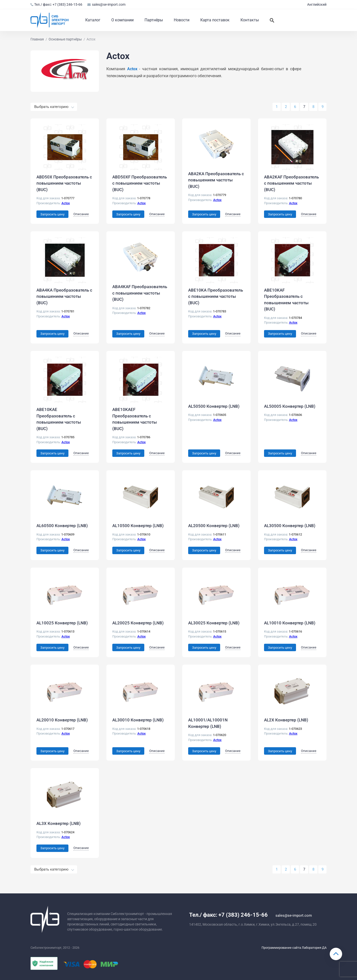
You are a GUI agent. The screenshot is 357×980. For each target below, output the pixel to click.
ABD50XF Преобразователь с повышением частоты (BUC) (140, 183)
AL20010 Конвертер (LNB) (62, 720)
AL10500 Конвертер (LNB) (138, 526)
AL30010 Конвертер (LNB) (138, 720)
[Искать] (272, 20)
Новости (182, 20)
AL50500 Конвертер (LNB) (214, 406)
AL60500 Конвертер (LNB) (62, 526)
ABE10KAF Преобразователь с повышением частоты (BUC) (286, 300)
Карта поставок (215, 20)
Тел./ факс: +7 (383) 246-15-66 (56, 4)
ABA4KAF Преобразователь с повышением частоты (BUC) (140, 293)
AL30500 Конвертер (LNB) (290, 526)
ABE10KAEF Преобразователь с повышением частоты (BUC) (135, 419)
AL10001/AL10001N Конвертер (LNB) (208, 723)
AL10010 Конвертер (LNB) (290, 623)
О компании (122, 20)
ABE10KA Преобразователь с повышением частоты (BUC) (216, 296)
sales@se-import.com (106, 4)
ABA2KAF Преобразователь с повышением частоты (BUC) (291, 183)
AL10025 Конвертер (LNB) (62, 623)
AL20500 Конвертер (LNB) (214, 526)
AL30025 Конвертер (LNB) (214, 623)
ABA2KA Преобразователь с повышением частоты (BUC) (216, 180)
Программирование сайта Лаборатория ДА (294, 948)
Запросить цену (52, 214)
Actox (66, 203)
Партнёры (154, 20)
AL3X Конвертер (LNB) (59, 823)
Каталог (93, 20)
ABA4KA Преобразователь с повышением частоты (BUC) (64, 296)
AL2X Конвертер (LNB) (286, 720)
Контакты (250, 20)
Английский (317, 4)
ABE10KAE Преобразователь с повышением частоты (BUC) (59, 419)
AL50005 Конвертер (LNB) (290, 406)
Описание (81, 214)
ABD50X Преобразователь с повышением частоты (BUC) (64, 183)
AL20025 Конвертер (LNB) (138, 623)
